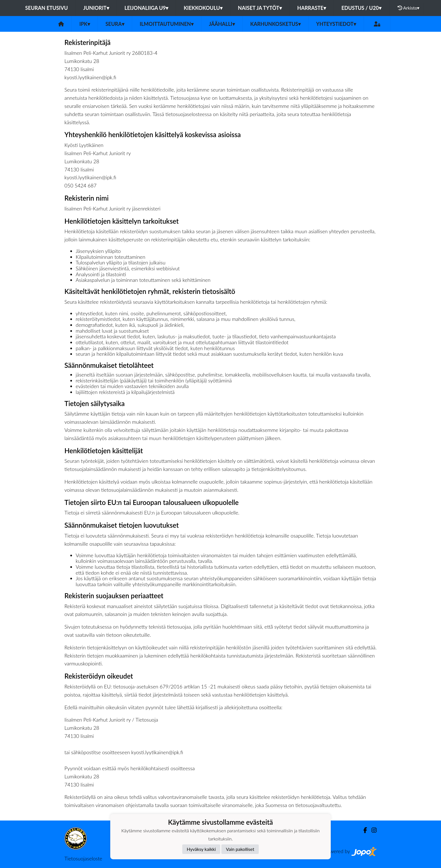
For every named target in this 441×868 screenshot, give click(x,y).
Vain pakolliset (240, 849)
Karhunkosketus (275, 24)
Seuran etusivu (47, 8)
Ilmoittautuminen (167, 24)
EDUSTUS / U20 (361, 8)
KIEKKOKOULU (203, 8)
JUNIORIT (96, 8)
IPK (85, 24)
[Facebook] (363, 830)
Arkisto (409, 8)
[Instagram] (372, 830)
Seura (115, 24)
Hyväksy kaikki (201, 849)
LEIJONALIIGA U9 (147, 8)
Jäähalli (222, 24)
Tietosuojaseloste (83, 858)
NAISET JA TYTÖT (260, 8)
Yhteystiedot (336, 24)
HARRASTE (312, 8)
